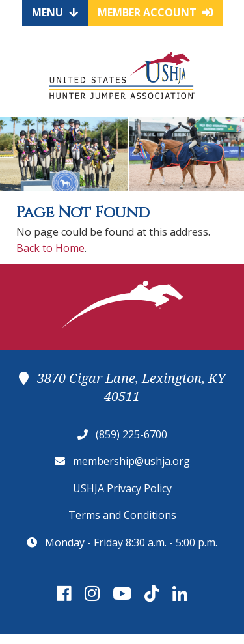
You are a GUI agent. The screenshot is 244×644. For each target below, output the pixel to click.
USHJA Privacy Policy (122, 488)
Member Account (155, 12)
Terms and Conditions (122, 515)
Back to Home (50, 248)
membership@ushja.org (131, 461)
